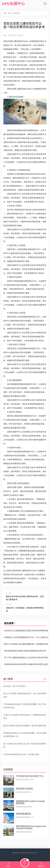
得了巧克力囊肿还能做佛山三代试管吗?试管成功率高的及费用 (25, 658)
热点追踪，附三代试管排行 (15, 686)
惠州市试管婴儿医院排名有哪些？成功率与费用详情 (25, 726)
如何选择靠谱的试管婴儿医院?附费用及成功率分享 (25, 651)
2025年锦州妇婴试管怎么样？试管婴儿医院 (21, 754)
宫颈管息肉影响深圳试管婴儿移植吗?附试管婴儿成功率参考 (25, 664)
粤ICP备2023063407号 (29, 853)
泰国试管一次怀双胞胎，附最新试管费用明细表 (25, 609)
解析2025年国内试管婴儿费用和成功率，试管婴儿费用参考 (25, 598)
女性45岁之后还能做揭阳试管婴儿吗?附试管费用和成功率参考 (25, 631)
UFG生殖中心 (13, 4)
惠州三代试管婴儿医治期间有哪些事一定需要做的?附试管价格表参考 (25, 644)
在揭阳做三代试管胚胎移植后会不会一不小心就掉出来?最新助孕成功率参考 (25, 637)
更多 (45, 679)
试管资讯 (16, 13)
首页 (10, 13)
